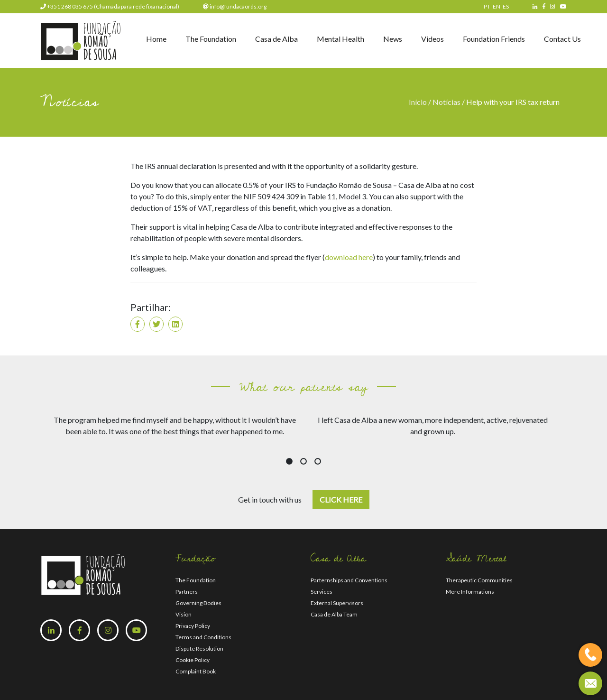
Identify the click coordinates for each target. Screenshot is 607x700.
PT (487, 6)
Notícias (446, 102)
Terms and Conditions (203, 637)
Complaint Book (196, 671)
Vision (184, 614)
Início (418, 102)
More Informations (470, 592)
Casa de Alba (276, 39)
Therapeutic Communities (479, 580)
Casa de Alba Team (334, 614)
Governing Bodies (198, 603)
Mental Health (340, 39)
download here (349, 257)
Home (156, 39)
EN (497, 6)
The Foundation (211, 39)
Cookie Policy (193, 660)
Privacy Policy (193, 626)
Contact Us (562, 39)
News (393, 39)
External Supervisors (337, 603)
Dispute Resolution (199, 649)
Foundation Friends (494, 39)
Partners (187, 592)
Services (322, 592)
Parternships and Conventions (349, 580)
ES (506, 6)
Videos (432, 39)
